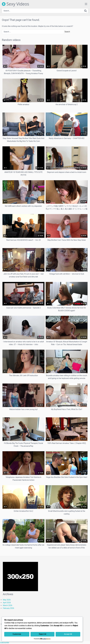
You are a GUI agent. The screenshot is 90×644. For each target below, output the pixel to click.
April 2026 (7, 603)
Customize (17, 634)
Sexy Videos (15, 4)
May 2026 (7, 600)
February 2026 (8, 608)
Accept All (68, 634)
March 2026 (8, 605)
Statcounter (5, 643)
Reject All (43, 634)
